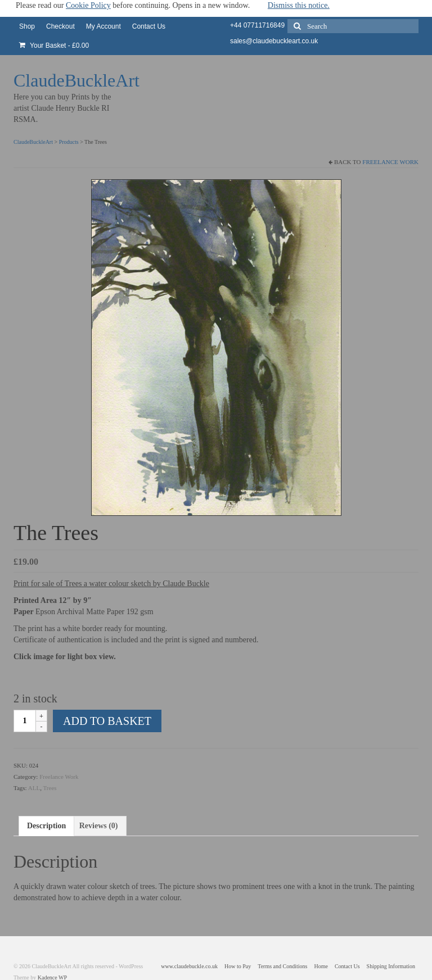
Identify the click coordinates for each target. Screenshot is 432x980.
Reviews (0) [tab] (99, 826)
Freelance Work (390, 162)
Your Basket (54, 46)
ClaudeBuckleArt (76, 80)
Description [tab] (46, 826)
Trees (50, 788)
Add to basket (107, 721)
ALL (34, 788)
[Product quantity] (25, 721)
